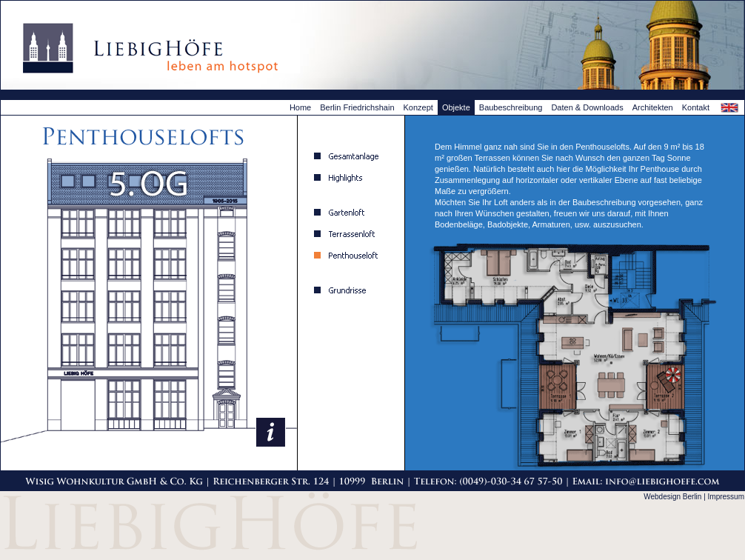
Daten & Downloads (587, 107)
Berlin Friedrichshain (357, 107)
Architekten (653, 107)
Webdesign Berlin (672, 497)
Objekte (456, 107)
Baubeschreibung (511, 107)
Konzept (418, 107)
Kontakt (696, 107)
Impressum (726, 497)
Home (300, 107)
